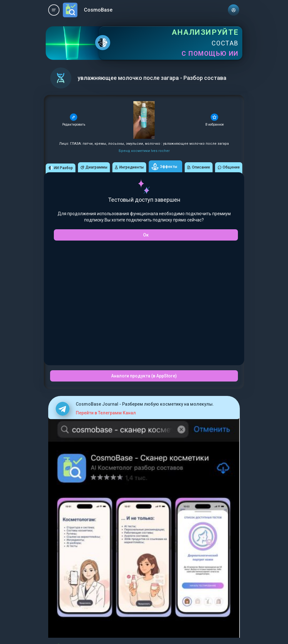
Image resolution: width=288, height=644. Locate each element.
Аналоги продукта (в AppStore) (144, 376)
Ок (146, 235)
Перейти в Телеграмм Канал (106, 413)
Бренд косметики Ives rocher (144, 151)
